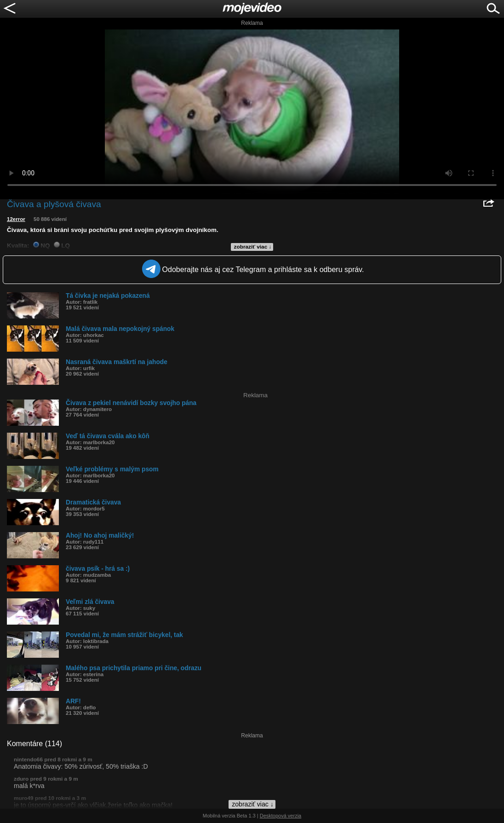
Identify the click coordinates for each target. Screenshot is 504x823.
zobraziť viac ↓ (253, 247)
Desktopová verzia (281, 816)
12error (16, 219)
